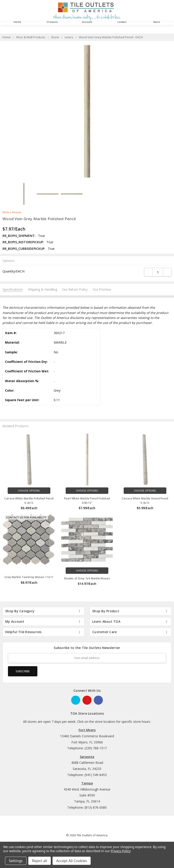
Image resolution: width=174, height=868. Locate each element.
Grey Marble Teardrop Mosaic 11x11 (29, 577)
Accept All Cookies (72, 861)
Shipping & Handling (42, 289)
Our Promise (102, 289)
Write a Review (12, 212)
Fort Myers (87, 730)
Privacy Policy (121, 851)
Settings (16, 861)
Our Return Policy (75, 289)
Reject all (40, 861)
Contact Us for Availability (26, 517)
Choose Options (29, 491)
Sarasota (87, 757)
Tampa (87, 783)
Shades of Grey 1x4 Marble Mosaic (87, 578)
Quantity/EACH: (14, 271)
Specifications (13, 289)
